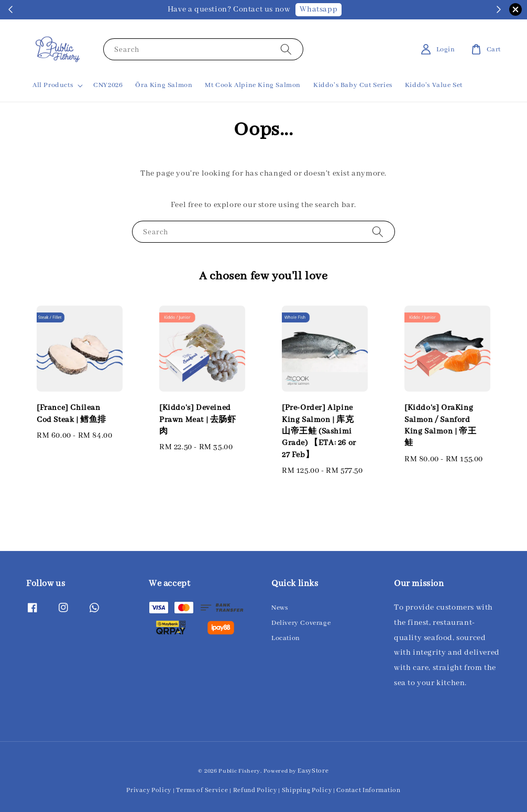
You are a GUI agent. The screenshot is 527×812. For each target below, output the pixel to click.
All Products (53, 85)
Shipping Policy (307, 790)
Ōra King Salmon (164, 85)
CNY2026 (108, 85)
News (279, 608)
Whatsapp (319, 9)
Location (286, 638)
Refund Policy (255, 790)
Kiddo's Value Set (434, 85)
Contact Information (368, 790)
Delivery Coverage (301, 623)
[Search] (286, 49)
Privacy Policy (149, 790)
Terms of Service (202, 790)
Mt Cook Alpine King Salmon (253, 85)
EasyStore (313, 771)
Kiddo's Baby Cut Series (353, 85)
